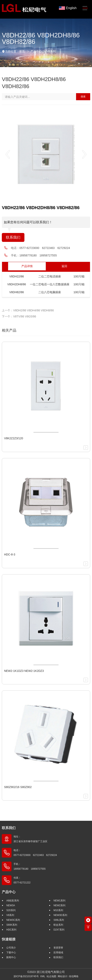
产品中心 (36, 51)
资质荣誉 (58, 948)
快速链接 (9, 939)
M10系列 (58, 910)
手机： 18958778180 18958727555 (30, 866)
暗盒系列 (58, 925)
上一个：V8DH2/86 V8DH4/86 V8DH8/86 (28, 310)
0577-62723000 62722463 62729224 (45, 248)
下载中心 (11, 953)
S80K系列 (12, 925)
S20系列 (11, 910)
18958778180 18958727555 (38, 255)
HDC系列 (11, 930)
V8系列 (51, 51)
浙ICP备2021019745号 (26, 976)
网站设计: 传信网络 (68, 976)
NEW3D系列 (60, 915)
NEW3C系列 (13, 920)
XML (43, 976)
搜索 (83, 97)
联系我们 (13, 237)
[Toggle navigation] (85, 8)
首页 (22, 51)
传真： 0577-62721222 (22, 880)
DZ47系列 (59, 930)
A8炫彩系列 (13, 901)
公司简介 (11, 948)
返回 (64, 266)
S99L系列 (59, 920)
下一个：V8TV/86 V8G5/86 (19, 316)
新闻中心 (11, 957)
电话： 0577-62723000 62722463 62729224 (35, 853)
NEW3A (11, 905)
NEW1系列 (59, 901)
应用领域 (58, 953)
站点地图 (51, 976)
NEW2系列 (59, 905)
